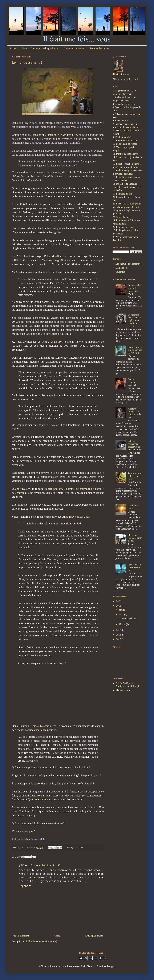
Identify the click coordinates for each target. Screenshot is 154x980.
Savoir (80, 847)
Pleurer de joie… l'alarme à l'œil (38, 726)
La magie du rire (124, 194)
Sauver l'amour (123, 217)
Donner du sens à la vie (127, 154)
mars (122, 615)
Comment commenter (74, 48)
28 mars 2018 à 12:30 (45, 866)
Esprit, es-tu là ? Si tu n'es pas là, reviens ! (135, 350)
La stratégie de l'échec (126, 144)
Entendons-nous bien (125, 104)
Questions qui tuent (39, 799)
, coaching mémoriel (41, 48)
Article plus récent (21, 936)
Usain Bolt (57, 342)
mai (121, 610)
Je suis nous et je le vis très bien (58, 135)
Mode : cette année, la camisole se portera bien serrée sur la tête (127, 187)
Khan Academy (123, 690)
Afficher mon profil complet (126, 79)
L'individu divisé (123, 137)
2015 (119, 639)
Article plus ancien (94, 936)
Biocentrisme (121, 120)
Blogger (111, 966)
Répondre (25, 886)
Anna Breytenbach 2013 (76, 517)
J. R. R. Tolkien (76, 172)
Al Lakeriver (122, 74)
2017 (119, 630)
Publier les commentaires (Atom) (41, 941)
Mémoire (120, 268)
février (123, 624)
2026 (119, 601)
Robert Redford (53, 489)
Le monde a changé (27, 62)
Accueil (13, 48)
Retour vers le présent (126, 141)
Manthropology (51, 260)
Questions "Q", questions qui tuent (135, 567)
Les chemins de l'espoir (127, 264)
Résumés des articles (99, 48)
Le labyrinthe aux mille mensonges (134, 288)
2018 (119, 606)
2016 (119, 635)
